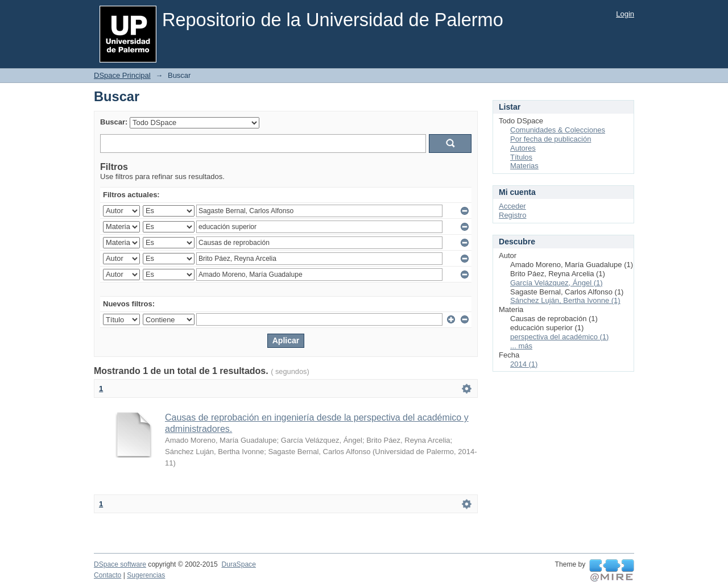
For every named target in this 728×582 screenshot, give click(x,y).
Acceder (512, 206)
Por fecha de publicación (551, 139)
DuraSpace (238, 564)
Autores (523, 148)
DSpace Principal (122, 75)
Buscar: (114, 122)
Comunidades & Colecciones (558, 130)
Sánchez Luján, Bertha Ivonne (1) (565, 300)
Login (625, 14)
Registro (512, 215)
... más (521, 346)
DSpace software (120, 564)
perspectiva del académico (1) (559, 337)
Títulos (521, 157)
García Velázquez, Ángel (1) (557, 283)
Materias (524, 166)
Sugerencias (146, 575)
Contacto (107, 575)
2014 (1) (524, 364)
